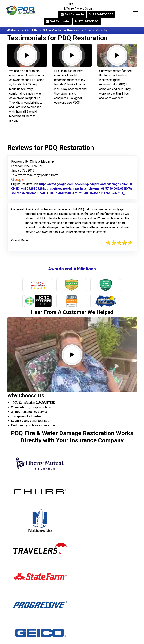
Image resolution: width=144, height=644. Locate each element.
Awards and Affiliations (72, 269)
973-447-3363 (101, 14)
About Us (31, 30)
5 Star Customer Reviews (61, 30)
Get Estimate (72, 14)
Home (13, 30)
